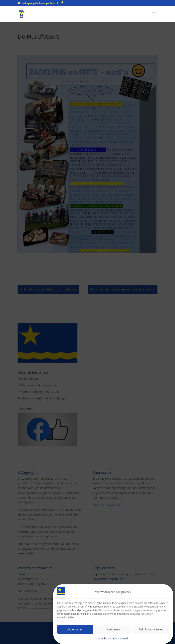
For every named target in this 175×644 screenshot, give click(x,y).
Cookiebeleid (104, 639)
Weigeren (113, 629)
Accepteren (75, 629)
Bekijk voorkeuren (151, 629)
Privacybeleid (120, 639)
